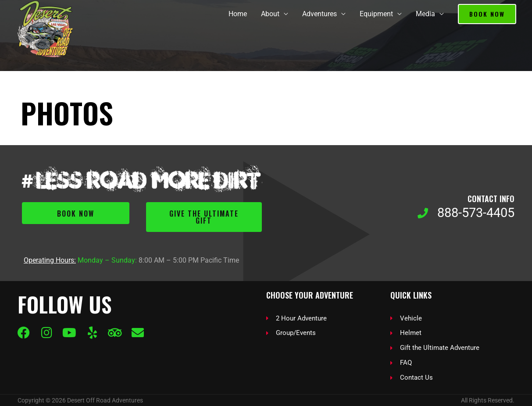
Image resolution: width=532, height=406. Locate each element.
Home (238, 14)
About (270, 14)
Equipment (376, 14)
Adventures (320, 14)
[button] (487, 14)
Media (425, 14)
